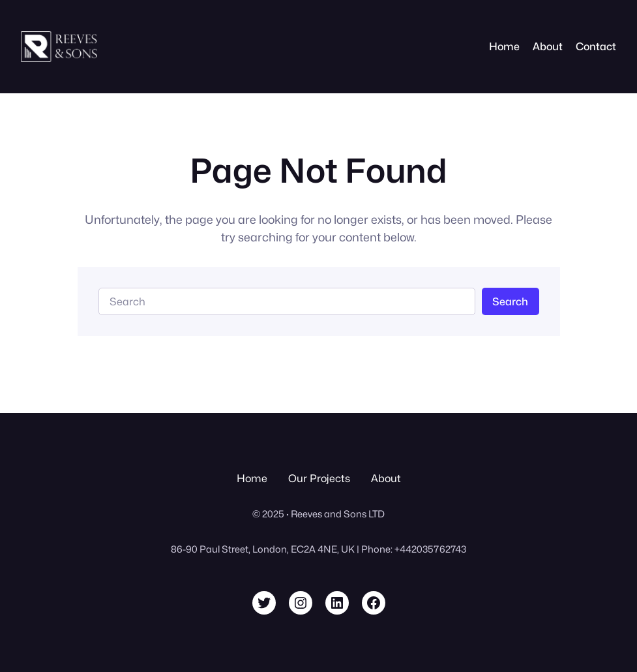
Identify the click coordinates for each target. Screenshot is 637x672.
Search (510, 301)
